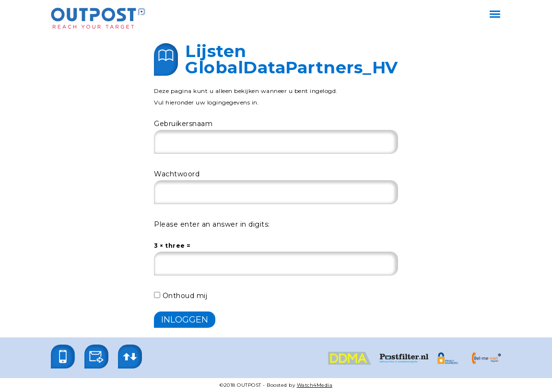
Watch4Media (315, 385)
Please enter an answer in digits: (212, 224)
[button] (63, 357)
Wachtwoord (177, 174)
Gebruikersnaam (183, 124)
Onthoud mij (181, 296)
